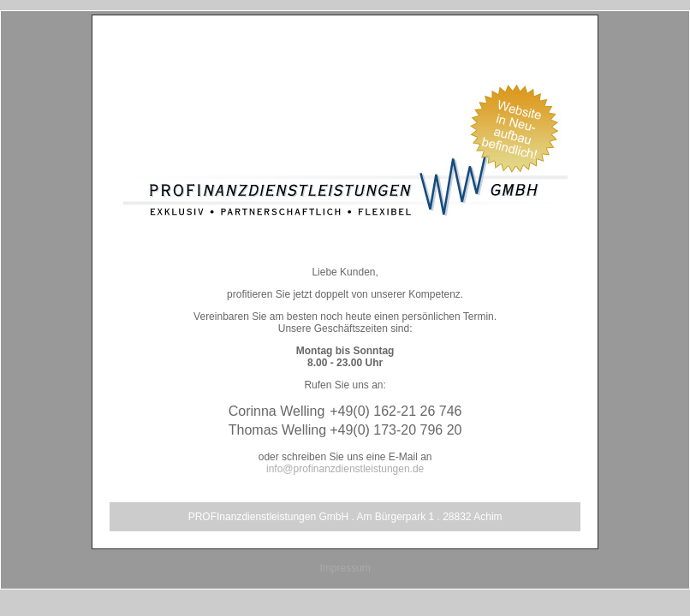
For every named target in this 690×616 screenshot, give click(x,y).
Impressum (345, 568)
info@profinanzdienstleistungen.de (345, 469)
